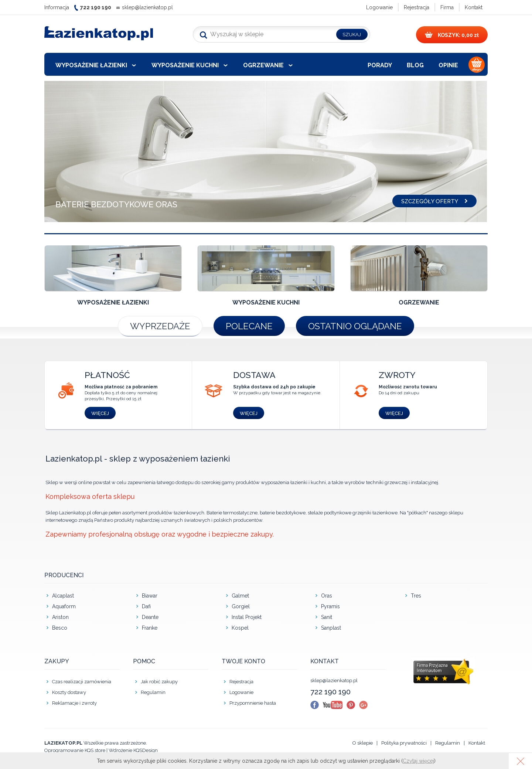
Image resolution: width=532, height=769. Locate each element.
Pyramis (330, 606)
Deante (150, 617)
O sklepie (363, 743)
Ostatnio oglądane (355, 326)
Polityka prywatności (404, 743)
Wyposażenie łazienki (91, 65)
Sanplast (331, 628)
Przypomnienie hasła (253, 703)
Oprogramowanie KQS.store (75, 750)
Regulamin (153, 692)
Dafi (146, 606)
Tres (416, 596)
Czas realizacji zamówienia (82, 682)
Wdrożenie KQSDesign (133, 750)
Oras (327, 596)
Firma (447, 7)
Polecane (249, 326)
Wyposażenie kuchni (185, 65)
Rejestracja (417, 7)
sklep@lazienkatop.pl (147, 7)
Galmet (240, 596)
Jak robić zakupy (159, 682)
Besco (60, 628)
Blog (415, 65)
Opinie (448, 65)
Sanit (327, 617)
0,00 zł (452, 35)
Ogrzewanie (263, 65)
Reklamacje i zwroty (74, 703)
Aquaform (64, 606)
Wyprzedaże (160, 326)
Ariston (60, 617)
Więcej (100, 413)
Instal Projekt (247, 617)
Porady (380, 65)
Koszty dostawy (69, 692)
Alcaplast (63, 596)
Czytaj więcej (418, 761)
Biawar (150, 596)
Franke (150, 628)
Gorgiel (241, 606)
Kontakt (474, 7)
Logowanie (379, 7)
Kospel (240, 628)
